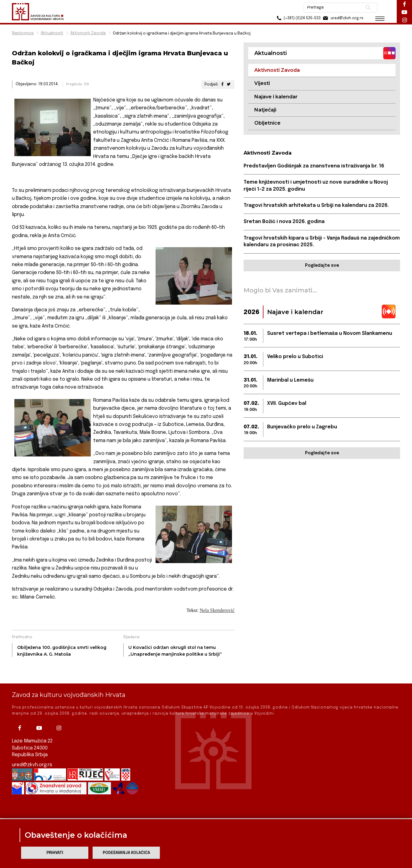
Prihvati (55, 853)
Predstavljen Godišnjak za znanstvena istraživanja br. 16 (314, 166)
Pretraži (368, 8)
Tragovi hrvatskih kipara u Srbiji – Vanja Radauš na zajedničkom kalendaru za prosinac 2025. (322, 242)
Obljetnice (267, 123)
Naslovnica (23, 33)
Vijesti (262, 83)
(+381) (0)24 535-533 (298, 18)
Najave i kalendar (276, 97)
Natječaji (265, 110)
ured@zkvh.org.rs (32, 746)
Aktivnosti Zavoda (88, 33)
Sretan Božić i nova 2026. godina (284, 222)
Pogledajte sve (322, 266)
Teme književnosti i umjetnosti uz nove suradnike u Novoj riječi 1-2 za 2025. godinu (316, 186)
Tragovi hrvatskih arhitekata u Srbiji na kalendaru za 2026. (316, 205)
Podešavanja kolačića (126, 853)
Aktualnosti (52, 33)
